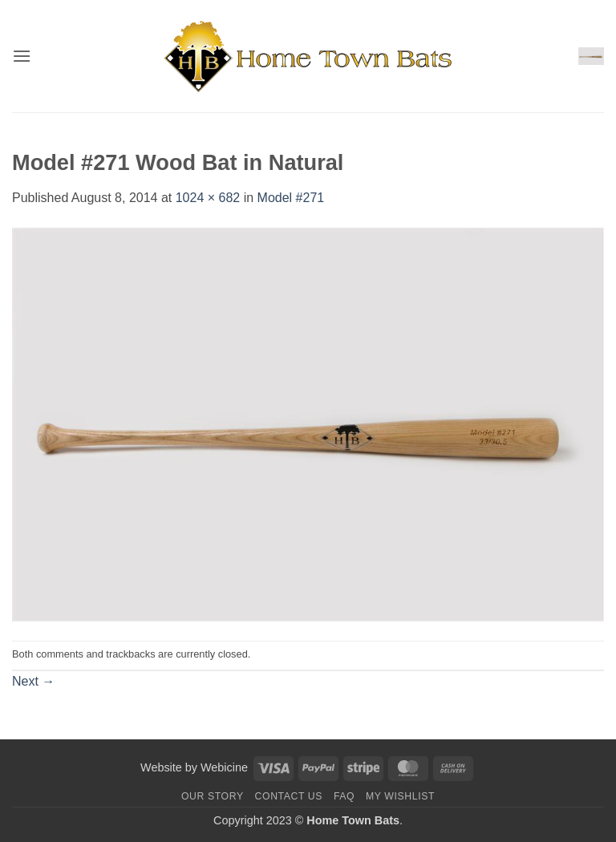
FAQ (344, 796)
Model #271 (291, 198)
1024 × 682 (208, 198)
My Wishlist (400, 796)
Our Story (213, 796)
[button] (22, 56)
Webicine (224, 767)
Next (33, 681)
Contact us (289, 796)
